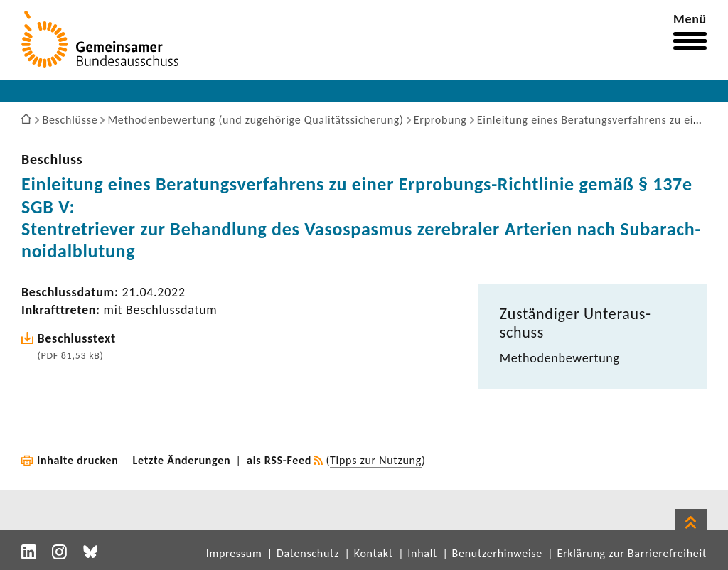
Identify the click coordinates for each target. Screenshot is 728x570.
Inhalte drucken (78, 460)
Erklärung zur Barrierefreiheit (632, 553)
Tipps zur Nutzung (376, 460)
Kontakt (374, 553)
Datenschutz (308, 553)
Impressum (234, 553)
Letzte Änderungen (182, 460)
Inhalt (422, 553)
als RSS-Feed (279, 460)
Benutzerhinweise (497, 553)
